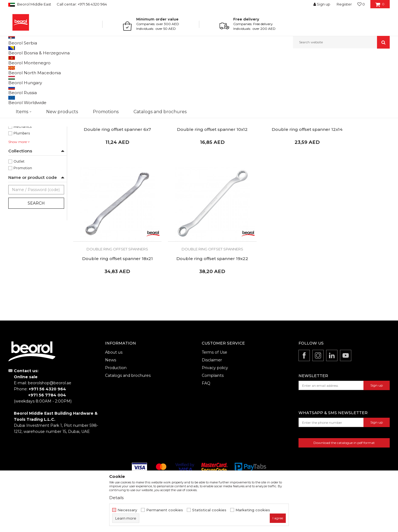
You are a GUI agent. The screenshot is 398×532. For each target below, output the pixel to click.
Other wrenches (25, 103)
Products (30, 60)
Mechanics (23, 183)
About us (114, 381)
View (332, 69)
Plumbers (22, 190)
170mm (20, 124)
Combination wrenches (32, 83)
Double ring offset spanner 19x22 (110, 287)
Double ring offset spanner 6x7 (110, 172)
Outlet (19, 218)
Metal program (53, 60)
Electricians (23, 164)
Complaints (213, 404)
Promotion (23, 225)
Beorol (13, 60)
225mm (20, 137)
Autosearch (233, 69)
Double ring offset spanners (34, 89)
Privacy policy (215, 396)
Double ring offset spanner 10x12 (191, 172)
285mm (20, 144)
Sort (255, 69)
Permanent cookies (165, 510)
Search (36, 260)
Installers (21, 170)
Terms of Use (214, 381)
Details (116, 498)
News (111, 388)
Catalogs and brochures (128, 404)
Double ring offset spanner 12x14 (271, 172)
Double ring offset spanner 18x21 (352, 172)
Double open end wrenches (34, 96)
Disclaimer (212, 388)
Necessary (127, 510)
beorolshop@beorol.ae (50, 411)
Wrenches (77, 60)
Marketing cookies (253, 510)
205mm (20, 130)
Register (344, 4)
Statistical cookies (209, 510)
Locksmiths (23, 177)
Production (116, 396)
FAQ (206, 412)
